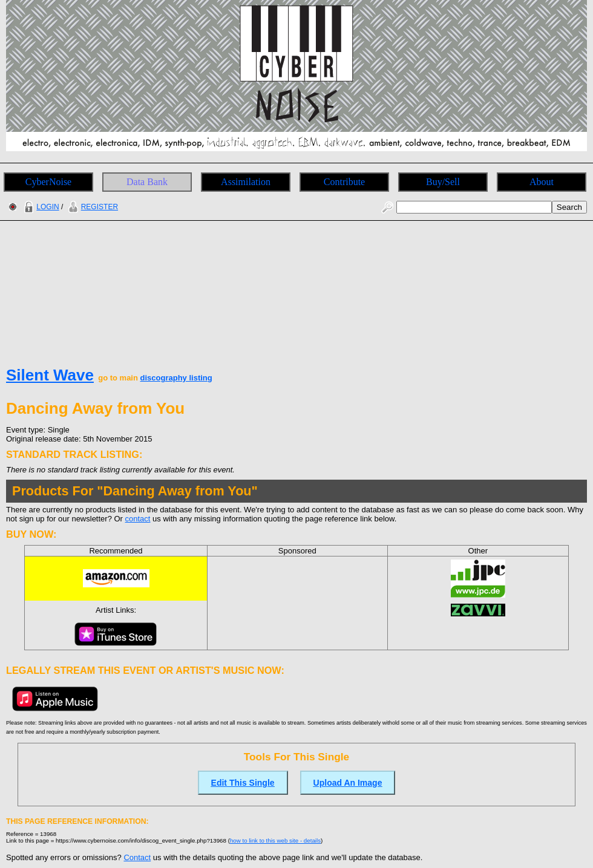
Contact (137, 857)
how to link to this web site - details (275, 840)
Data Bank (147, 182)
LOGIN (40, 207)
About (542, 182)
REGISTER (92, 207)
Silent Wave (50, 375)
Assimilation (246, 182)
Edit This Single (243, 783)
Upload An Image (348, 783)
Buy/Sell (443, 182)
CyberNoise (48, 182)
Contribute (344, 182)
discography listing (176, 378)
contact (138, 519)
